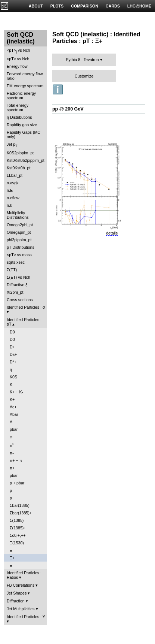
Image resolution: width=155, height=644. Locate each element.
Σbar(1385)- (20, 505)
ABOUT (36, 6)
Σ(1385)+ (18, 528)
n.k (9, 205)
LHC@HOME (139, 6)
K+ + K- (16, 392)
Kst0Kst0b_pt (18, 168)
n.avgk (13, 183)
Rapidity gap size (22, 125)
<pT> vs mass (19, 255)
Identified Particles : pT (24, 322)
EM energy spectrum (25, 86)
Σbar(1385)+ (21, 513)
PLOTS (57, 6)
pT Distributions (21, 247)
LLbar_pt (15, 175)
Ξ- (12, 550)
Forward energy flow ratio (25, 76)
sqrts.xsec (16, 262)
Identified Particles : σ (26, 307)
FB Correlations (21, 585)
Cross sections (20, 300)
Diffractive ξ (17, 285)
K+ (12, 399)
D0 (12, 332)
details (112, 233)
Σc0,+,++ (18, 535)
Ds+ (13, 354)
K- (12, 384)
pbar (14, 429)
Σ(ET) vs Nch (18, 277)
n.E (10, 190)
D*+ (13, 362)
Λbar (14, 414)
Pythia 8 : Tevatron (82, 60)
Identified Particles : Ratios (24, 575)
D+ (12, 347)
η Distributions (19, 117)
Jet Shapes (17, 593)
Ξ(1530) (17, 543)
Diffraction (16, 601)
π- (12, 453)
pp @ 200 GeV (68, 109)
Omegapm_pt (19, 232)
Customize (84, 76)
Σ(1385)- (17, 520)
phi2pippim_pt (19, 240)
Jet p (12, 145)
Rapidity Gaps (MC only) (24, 134)
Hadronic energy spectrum (21, 96)
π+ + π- (17, 460)
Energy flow (17, 66)
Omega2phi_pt (20, 225)
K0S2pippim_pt (20, 153)
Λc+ (13, 407)
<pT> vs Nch (18, 51)
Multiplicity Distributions (18, 215)
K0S (13, 377)
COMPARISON (85, 6)
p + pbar (17, 483)
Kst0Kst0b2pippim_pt (26, 160)
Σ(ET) (12, 270)
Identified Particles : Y (26, 617)
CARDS (113, 6)
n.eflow (13, 198)
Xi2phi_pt (15, 292)
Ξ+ (12, 558)
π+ (12, 468)
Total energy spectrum (18, 108)
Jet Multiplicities (21, 609)
